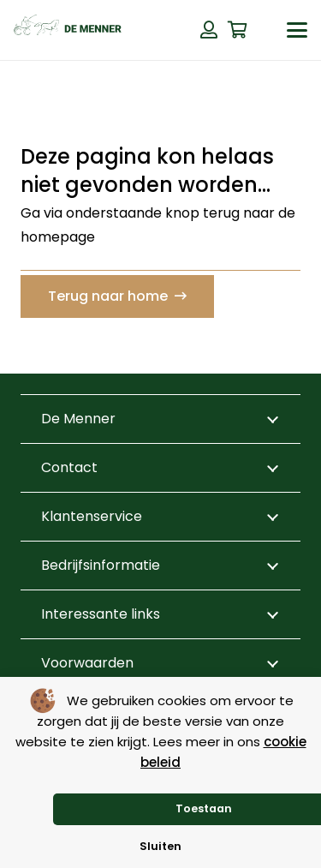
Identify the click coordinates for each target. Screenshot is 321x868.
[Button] (209, 30)
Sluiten (160, 846)
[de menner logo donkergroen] (68, 30)
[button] (297, 30)
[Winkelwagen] (238, 30)
